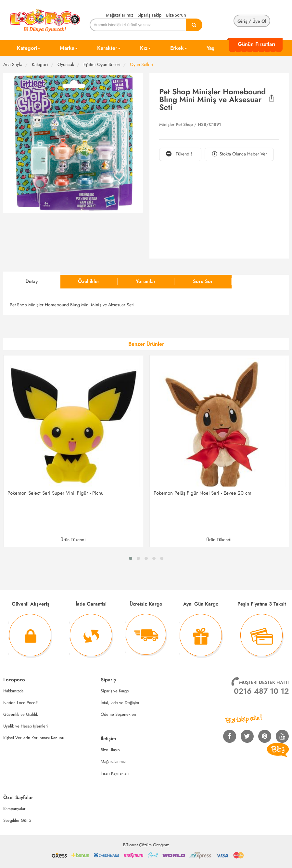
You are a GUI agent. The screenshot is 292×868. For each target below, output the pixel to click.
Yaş (210, 48)
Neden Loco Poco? (20, 703)
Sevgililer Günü (17, 820)
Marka (69, 48)
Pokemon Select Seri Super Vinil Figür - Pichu (56, 493)
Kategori (29, 48)
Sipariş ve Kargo (115, 691)
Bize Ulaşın (110, 750)
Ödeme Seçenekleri (118, 714)
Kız (145, 48)
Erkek (179, 48)
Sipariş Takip (150, 15)
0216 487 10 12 (261, 691)
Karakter (109, 48)
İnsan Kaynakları (115, 773)
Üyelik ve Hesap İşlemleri (25, 726)
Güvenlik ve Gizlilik (21, 714)
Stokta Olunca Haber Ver (239, 154)
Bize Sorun (176, 15)
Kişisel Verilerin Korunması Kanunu (34, 738)
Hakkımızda (13, 691)
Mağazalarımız (120, 15)
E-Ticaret (130, 845)
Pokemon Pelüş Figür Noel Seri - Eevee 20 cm (203, 493)
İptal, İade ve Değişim (120, 703)
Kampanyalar (14, 809)
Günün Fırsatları (256, 44)
